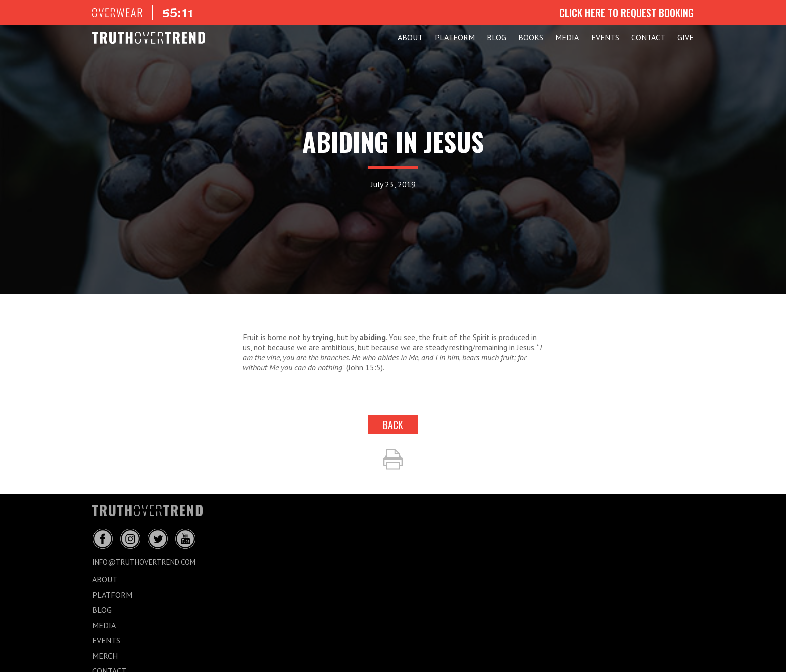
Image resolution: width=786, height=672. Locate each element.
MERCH (105, 656)
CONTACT (648, 37)
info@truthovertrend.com (144, 562)
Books (531, 37)
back (393, 425)
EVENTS (605, 37)
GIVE (685, 37)
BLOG (497, 37)
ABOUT (410, 37)
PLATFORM (455, 37)
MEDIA (567, 37)
